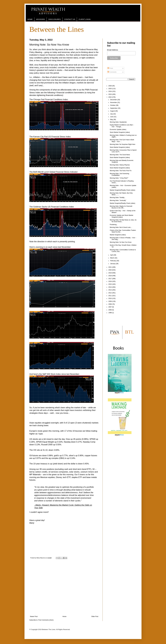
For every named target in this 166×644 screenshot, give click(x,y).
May (112, 120)
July (112, 114)
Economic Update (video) (118, 130)
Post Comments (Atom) (46, 620)
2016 (110, 281)
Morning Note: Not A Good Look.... (121, 227)
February (113, 261)
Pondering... (114, 225)
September (114, 108)
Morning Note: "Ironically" (118, 200)
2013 (110, 290)
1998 (110, 313)
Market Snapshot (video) (118, 235)
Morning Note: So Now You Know (121, 242)
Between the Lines (57, 29)
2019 (110, 273)
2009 (110, 301)
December (114, 100)
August (113, 111)
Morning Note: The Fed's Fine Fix (121, 171)
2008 (110, 304)
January (113, 264)
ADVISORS (40, 19)
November (114, 102)
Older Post (95, 616)
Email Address (113, 50)
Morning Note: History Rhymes (120, 165)
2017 (110, 279)
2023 (110, 94)
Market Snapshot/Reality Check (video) (122, 190)
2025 (110, 89)
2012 (110, 293)
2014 (110, 287)
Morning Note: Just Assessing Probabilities (119, 174)
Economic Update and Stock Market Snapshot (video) (121, 216)
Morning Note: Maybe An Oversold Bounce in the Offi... (121, 207)
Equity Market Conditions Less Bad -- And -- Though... (122, 126)
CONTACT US (70, 19)
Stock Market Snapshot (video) (120, 132)
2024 (110, 91)
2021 (110, 267)
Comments (112, 72)
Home (64, 616)
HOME (30, 19)
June (112, 117)
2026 (110, 86)
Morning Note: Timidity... (118, 198)
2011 (110, 296)
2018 (110, 276)
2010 (110, 298)
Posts (110, 68)
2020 (110, 270)
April (112, 255)
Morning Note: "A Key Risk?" (119, 178)
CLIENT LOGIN (85, 19)
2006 (110, 310)
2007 (110, 307)
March (112, 258)
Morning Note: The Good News (120, 155)
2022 (110, 97)
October (113, 105)
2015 (110, 284)
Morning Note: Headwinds (118, 122)
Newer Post (34, 616)
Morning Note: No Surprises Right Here (123, 144)
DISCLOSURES (54, 19)
